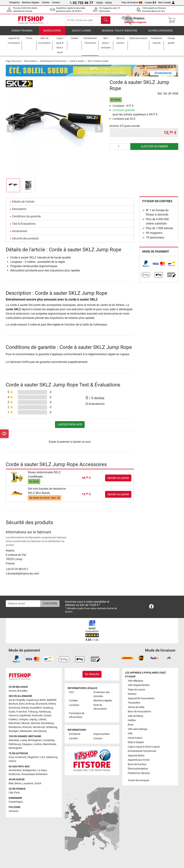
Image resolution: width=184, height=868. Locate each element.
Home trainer (135, 738)
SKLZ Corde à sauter (98, 64)
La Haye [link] (42, 770)
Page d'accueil (13, 64)
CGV (72, 692)
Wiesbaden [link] (26, 731)
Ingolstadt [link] (25, 715)
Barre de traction (137, 764)
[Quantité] (120, 149)
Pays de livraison (132, 2)
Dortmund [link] (14, 708)
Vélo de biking (135, 716)
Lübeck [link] (42, 719)
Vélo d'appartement (139, 685)
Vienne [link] (12, 761)
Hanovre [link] (13, 715)
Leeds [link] (24, 740)
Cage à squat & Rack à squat (144, 747)
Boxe (131, 725)
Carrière (46, 2)
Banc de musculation (139, 712)
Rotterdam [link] (42, 774)
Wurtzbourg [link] (40, 731)
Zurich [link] (38, 783)
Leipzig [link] (33, 719)
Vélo (130, 733)
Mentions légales (31, 2)
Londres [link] (37, 744)
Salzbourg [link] (52, 757)
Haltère (132, 720)
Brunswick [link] (42, 704)
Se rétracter (92, 674)
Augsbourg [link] (32, 700)
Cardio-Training (22, 33)
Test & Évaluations (24, 226)
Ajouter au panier (154, 149)
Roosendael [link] (28, 774)
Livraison (74, 705)
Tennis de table (136, 707)
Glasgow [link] (27, 744)
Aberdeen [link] (14, 740)
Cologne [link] (23, 719)
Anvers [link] (12, 691)
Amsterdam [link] (15, 770)
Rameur (132, 694)
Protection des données (102, 694)
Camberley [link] (49, 740)
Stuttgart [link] (14, 731)
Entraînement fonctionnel (53, 64)
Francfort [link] (22, 712)
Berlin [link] (43, 700)
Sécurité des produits (25, 241)
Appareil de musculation (141, 698)
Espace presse (101, 734)
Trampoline (134, 703)
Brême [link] (52, 704)
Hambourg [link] (45, 712)
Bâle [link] (11, 783)
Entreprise (14, 2)
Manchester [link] (50, 744)
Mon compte (166, 2)
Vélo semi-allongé (137, 729)
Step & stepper (136, 742)
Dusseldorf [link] (36, 708)
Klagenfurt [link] (33, 757)
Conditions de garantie (26, 219)
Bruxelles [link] (22, 691)
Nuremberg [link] (47, 723)
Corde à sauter (77, 64)
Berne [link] (18, 783)
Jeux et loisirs (81, 33)
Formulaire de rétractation (77, 715)
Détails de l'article (23, 204)
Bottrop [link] (30, 704)
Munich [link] (26, 723)
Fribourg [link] (33, 712)
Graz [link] (11, 757)
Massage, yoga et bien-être (120, 33)
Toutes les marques (139, 780)
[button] (13, 188)
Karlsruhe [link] (37, 715)
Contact (56, 2)
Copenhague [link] (16, 802)
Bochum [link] (13, 704)
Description (19, 211)
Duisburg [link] (48, 708)
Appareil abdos (136, 756)
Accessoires (20, 234)
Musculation (52, 33)
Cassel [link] (47, 715)
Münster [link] (35, 723)
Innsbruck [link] (21, 757)
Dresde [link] (25, 708)
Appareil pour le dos (139, 760)
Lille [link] (11, 793)
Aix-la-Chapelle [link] (17, 700)
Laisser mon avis (70, 427)
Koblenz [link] (13, 719)
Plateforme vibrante (139, 773)
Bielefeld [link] (52, 700)
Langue (150, 2)
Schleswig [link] (52, 727)
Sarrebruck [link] (39, 727)
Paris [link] (17, 793)
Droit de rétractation (100, 707)
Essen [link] (12, 712)
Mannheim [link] (15, 723)
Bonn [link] (22, 704)
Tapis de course (136, 690)
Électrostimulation (138, 769)
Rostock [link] (27, 727)
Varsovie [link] (13, 811)
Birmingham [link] (35, 740)
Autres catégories (160, 33)
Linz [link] (43, 757)
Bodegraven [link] (30, 770)
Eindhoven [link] (14, 774)
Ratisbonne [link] (15, 727)
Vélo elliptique (135, 681)
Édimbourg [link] (15, 744)
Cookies (73, 701)
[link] (146, 266)
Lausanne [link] (28, 783)
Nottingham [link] (15, 748)
